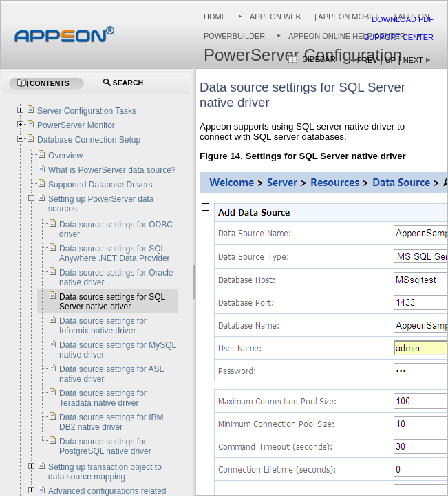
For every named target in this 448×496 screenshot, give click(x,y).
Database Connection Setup (89, 140)
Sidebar (319, 59)
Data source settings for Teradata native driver (103, 398)
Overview (65, 156)
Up (391, 60)
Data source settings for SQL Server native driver (112, 302)
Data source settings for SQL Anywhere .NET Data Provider (115, 254)
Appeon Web (275, 17)
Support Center (399, 37)
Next (413, 60)
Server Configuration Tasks (87, 111)
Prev (367, 60)
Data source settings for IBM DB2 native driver (111, 422)
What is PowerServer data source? (112, 170)
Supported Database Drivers (100, 185)
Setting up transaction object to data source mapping (105, 472)
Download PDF (403, 19)
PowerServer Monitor (76, 125)
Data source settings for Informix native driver (103, 326)
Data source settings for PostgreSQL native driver (105, 446)
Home (215, 17)
